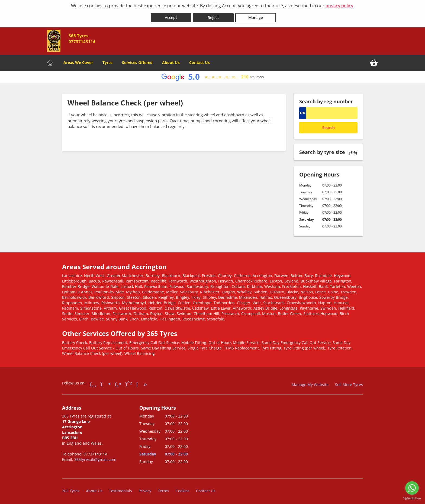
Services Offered (137, 61)
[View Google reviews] (213, 75)
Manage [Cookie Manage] (256, 16)
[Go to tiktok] (142, 382)
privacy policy (339, 6)
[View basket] (374, 61)
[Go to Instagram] (106, 382)
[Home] (50, 61)
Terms (163, 489)
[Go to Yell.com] (118, 382)
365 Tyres (71, 489)
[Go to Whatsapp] (129, 382)
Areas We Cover (78, 61)
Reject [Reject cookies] (213, 16)
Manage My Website (310, 383)
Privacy (145, 489)
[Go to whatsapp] (412, 488)
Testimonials (120, 489)
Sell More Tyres (349, 383)
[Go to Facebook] (93, 382)
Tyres (107, 61)
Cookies (183, 489)
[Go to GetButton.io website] (412, 498)
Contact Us (199, 61)
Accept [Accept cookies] (171, 16)
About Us (171, 61)
